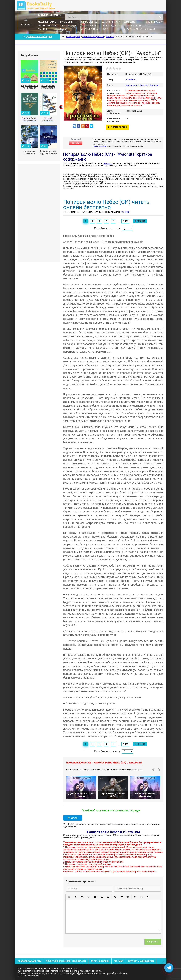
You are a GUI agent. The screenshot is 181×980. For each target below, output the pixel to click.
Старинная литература (135, 25)
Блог (147, 25)
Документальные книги (93, 29)
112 (125, 221)
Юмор (105, 29)
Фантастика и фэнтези (50, 25)
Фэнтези (42, 29)
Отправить (153, 942)
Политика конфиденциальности (66, 961)
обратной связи (119, 973)
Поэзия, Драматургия (155, 22)
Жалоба (76, 143)
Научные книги (88, 25)
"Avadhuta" (131, 80)
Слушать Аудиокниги (141, 961)
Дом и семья (130, 22)
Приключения (66, 22)
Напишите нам (99, 146)
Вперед (140, 221)
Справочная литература (135, 29)
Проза (63, 29)
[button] (69, 897)
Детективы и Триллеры (71, 25)
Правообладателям (29, 961)
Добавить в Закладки (37, 37)
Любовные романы (47, 22)
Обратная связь (100, 961)
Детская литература (112, 22)
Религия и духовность (113, 25)
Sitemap (119, 961)
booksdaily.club (37, 5)
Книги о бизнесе (89, 22)
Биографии (150, 29)
